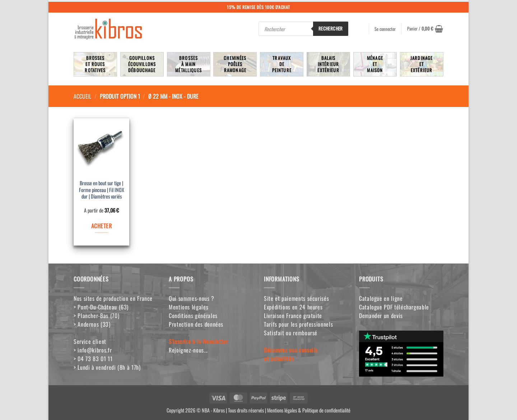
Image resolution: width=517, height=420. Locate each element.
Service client (90, 341)
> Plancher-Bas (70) (96, 316)
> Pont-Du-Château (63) (101, 307)
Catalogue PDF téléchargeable (394, 307)
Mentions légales (188, 307)
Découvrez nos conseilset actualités (291, 354)
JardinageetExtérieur (421, 64)
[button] (425, 29)
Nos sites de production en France (113, 298)
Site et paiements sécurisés (296, 298)
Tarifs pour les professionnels (298, 324)
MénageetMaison (375, 64)
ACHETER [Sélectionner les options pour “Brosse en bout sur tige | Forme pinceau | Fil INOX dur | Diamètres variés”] (101, 226)
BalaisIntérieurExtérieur (328, 64)
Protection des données (196, 324)
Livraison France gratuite (293, 316)
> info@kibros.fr (93, 350)
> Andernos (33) (92, 324)
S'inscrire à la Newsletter (198, 341)
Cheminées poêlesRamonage (235, 64)
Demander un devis (381, 316)
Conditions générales (193, 316)
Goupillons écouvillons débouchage (142, 64)
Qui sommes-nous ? (192, 298)
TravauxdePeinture (282, 64)
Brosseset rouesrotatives (95, 64)
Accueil (82, 96)
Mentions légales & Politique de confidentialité (309, 410)
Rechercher (331, 28)
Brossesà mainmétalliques (188, 64)
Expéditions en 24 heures (293, 307)
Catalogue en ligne (381, 298)
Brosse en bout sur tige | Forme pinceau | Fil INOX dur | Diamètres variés (102, 190)
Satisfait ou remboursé (291, 333)
